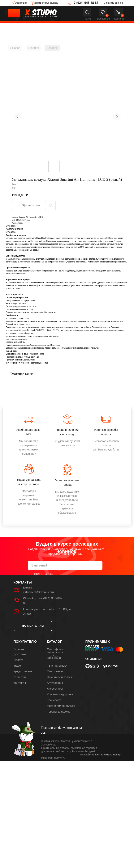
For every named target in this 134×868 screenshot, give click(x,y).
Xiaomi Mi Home (37, 354)
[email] (65, 565)
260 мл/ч (23, 304)
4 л (34, 306)
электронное (24, 318)
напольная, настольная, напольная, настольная (38, 336)
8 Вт (32, 309)
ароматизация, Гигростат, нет (44, 312)
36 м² (33, 300)
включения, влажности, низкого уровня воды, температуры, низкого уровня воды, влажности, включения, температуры (70, 321)
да (32, 333)
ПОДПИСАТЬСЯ (44, 574)
